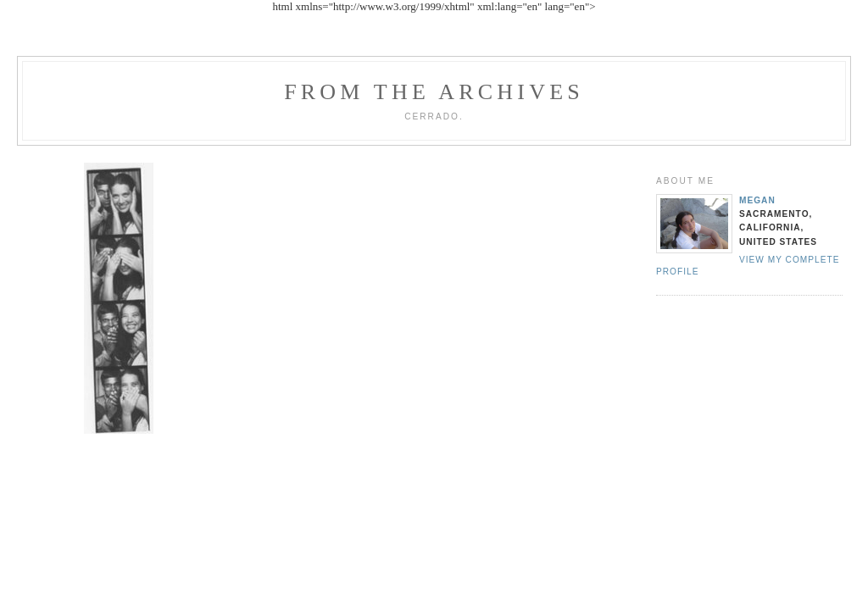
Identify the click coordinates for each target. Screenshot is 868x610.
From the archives (434, 92)
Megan (757, 200)
